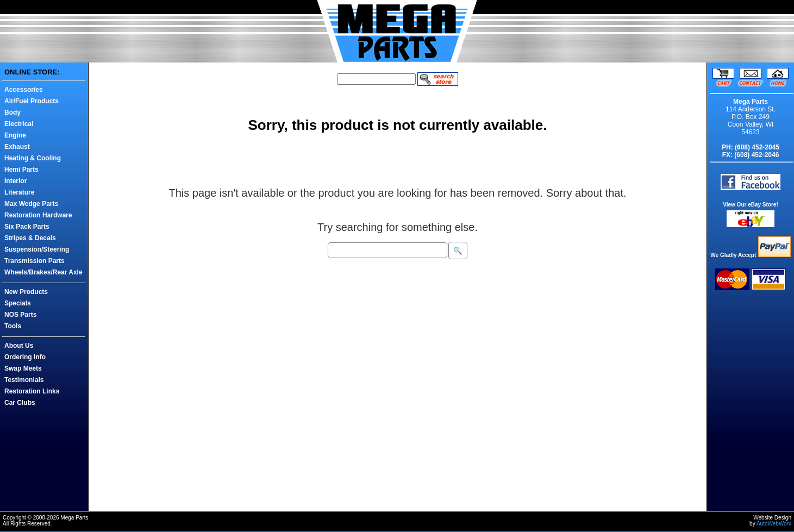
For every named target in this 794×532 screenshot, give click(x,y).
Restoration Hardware (38, 215)
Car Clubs (20, 403)
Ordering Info (25, 357)
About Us (19, 346)
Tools (13, 326)
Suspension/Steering (37, 249)
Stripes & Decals (30, 238)
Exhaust (17, 147)
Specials (18, 303)
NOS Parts (20, 315)
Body (12, 112)
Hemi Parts (21, 170)
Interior (15, 181)
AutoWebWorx (774, 524)
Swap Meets (23, 368)
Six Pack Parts (27, 227)
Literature (19, 192)
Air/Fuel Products (32, 101)
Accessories (24, 90)
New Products (26, 292)
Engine (15, 135)
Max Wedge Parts (31, 204)
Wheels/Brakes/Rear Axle (43, 272)
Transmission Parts (35, 261)
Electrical (19, 124)
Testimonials (24, 380)
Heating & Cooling (33, 158)
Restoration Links (32, 391)
